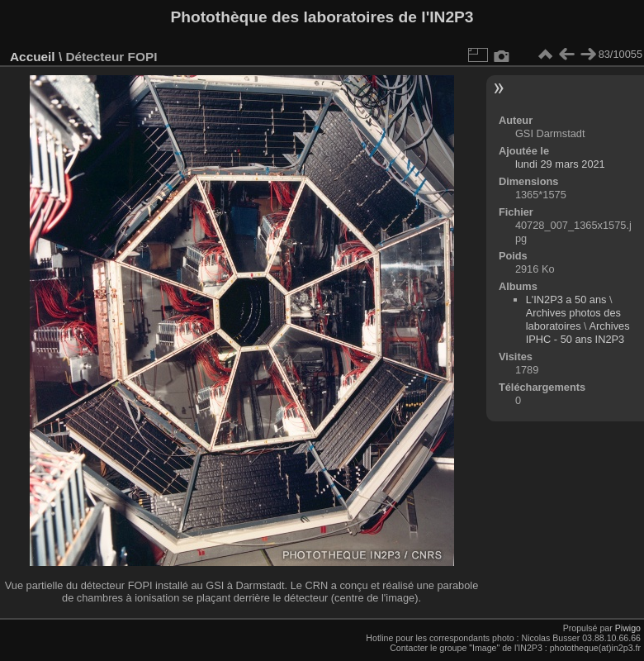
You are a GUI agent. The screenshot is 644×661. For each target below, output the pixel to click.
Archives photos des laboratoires (573, 319)
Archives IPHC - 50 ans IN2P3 (578, 333)
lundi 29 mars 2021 (560, 164)
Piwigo (628, 628)
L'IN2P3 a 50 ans (566, 300)
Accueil (33, 57)
